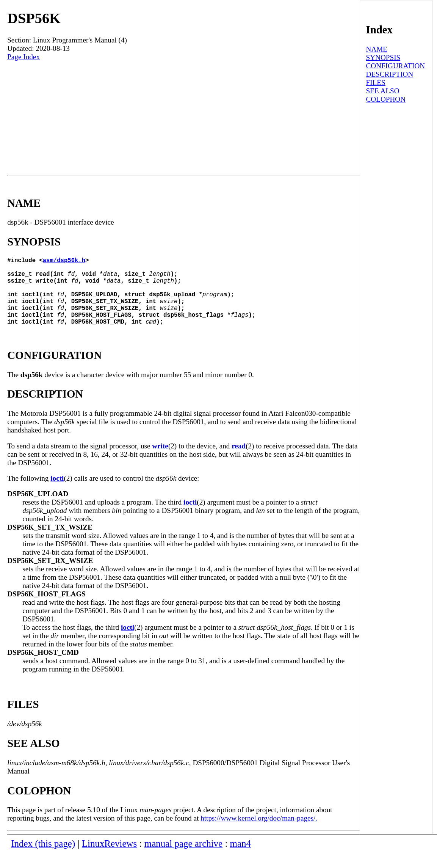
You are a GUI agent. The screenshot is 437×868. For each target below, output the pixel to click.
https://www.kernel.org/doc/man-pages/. (259, 833)
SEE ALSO (383, 91)
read (239, 461)
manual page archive (183, 859)
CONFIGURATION (396, 66)
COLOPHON (386, 99)
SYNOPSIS (383, 57)
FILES (376, 83)
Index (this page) (43, 859)
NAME (377, 49)
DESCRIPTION (390, 74)
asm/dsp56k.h (64, 261)
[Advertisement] (183, 118)
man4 (240, 859)
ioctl (57, 493)
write (160, 461)
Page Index (23, 57)
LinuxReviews (110, 859)
